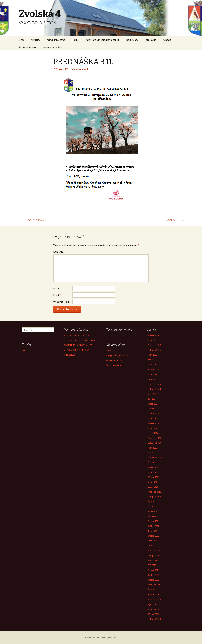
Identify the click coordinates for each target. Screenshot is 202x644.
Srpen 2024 (153, 404)
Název (57, 288)
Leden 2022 (153, 546)
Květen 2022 (153, 526)
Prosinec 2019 (154, 599)
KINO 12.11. (174, 220)
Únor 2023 (152, 482)
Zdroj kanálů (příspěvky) (117, 355)
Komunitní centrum (56, 40)
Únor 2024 (152, 428)
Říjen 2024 (152, 394)
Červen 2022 (153, 521)
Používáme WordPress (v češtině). (101, 638)
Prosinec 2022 (154, 492)
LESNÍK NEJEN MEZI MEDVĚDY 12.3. (80, 340)
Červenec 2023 (155, 458)
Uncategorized (81, 69)
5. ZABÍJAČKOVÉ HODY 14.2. (77, 350)
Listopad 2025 (154, 350)
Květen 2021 (153, 575)
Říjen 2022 (152, 502)
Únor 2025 (152, 374)
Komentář (59, 252)
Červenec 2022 (155, 516)
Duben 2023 (153, 472)
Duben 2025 (153, 365)
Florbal (76, 40)
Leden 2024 (153, 433)
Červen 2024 (153, 409)
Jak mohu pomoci (27, 47)
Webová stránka (62, 302)
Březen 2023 (153, 477)
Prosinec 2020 (154, 585)
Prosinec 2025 (154, 345)
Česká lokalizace (114, 365)
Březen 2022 (153, 536)
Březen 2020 (153, 594)
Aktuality (35, 40)
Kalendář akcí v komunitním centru (103, 40)
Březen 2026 (153, 335)
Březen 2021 (153, 580)
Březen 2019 (153, 614)
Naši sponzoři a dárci (52, 47)
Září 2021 (152, 565)
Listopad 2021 (154, 555)
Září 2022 (152, 506)
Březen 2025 (153, 369)
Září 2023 (152, 453)
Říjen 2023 (152, 448)
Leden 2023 (153, 487)
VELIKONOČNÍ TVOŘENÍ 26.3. (77, 335)
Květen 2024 (153, 414)
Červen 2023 (153, 462)
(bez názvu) (69, 355)
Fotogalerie (150, 40)
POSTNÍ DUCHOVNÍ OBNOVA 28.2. (79, 345)
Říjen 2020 (152, 590)
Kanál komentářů (114, 360)
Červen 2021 (153, 570)
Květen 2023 (153, 467)
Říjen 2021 (152, 560)
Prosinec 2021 (154, 550)
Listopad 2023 (154, 443)
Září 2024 (152, 399)
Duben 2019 (153, 609)
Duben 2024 (153, 418)
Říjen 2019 (152, 604)
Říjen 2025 (152, 355)
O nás (22, 40)
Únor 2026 (152, 340)
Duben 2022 (153, 531)
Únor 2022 (152, 541)
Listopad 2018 (154, 619)
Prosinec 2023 (154, 438)
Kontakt (167, 40)
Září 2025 (152, 360)
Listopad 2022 (154, 497)
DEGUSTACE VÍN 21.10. (34, 220)
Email (57, 295)
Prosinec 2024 (154, 384)
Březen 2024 (153, 423)
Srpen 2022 (153, 511)
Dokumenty (132, 40)
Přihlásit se (111, 351)
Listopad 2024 (154, 389)
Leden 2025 (153, 379)
